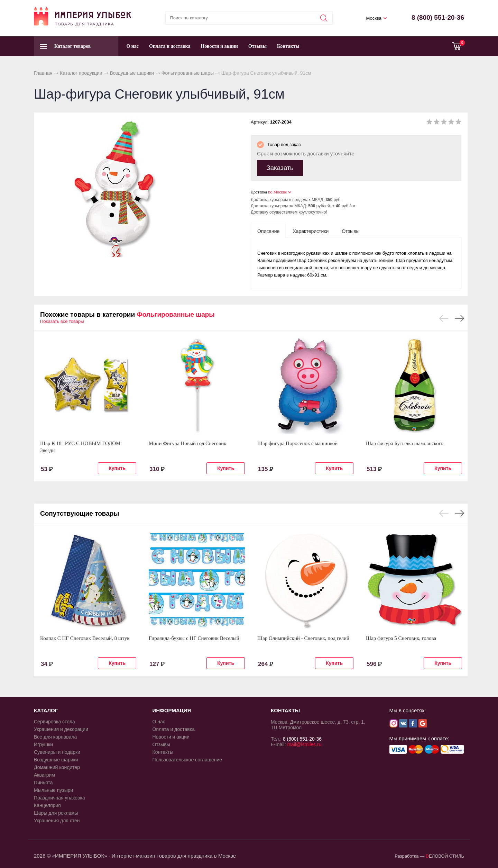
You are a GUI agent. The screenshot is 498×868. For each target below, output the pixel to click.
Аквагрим (44, 775)
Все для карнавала (55, 737)
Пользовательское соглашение (187, 760)
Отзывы (257, 46)
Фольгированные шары (188, 73)
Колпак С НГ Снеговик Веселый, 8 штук (85, 638)
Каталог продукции (81, 73)
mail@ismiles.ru (304, 744)
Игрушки (43, 744)
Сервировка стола (54, 722)
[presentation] (268, 231)
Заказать (280, 168)
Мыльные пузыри (53, 790)
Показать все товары (62, 321)
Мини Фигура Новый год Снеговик (187, 443)
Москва (373, 18)
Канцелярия (47, 805)
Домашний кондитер (57, 767)
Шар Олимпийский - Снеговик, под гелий (303, 638)
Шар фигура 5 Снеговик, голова (401, 638)
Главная (43, 73)
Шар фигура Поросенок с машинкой (297, 443)
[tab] (268, 231)
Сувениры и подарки (57, 752)
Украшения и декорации (61, 729)
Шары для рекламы (56, 813)
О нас (132, 46)
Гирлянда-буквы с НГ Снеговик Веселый (194, 638)
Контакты (288, 46)
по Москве (277, 192)
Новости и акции (219, 46)
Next (459, 318)
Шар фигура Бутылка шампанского (405, 443)
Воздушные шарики (132, 73)
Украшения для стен (57, 821)
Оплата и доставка (170, 46)
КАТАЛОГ (46, 710)
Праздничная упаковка (59, 798)
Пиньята (43, 783)
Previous (444, 318)
